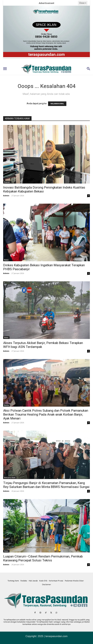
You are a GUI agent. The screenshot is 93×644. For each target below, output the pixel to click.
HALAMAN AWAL (57, 104)
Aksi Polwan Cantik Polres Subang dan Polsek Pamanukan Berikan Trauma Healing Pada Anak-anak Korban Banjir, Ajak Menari (46, 414)
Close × (83, 3)
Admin (6, 196)
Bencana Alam (10, 478)
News (6, 260)
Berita (6, 405)
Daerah (7, 182)
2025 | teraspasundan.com (53, 636)
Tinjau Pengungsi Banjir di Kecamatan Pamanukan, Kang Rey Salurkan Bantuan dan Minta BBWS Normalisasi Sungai (46, 485)
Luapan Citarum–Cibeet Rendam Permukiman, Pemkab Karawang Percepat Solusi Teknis (43, 558)
